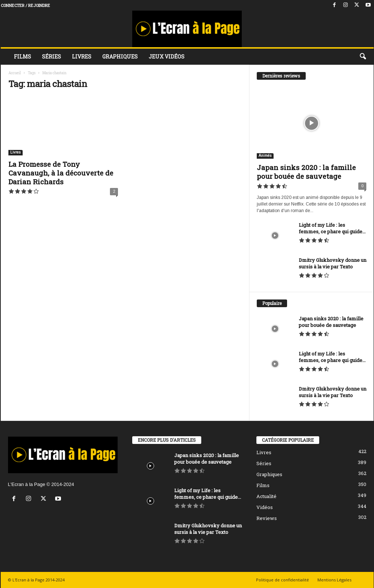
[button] (363, 57)
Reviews (267, 518)
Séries (51, 56)
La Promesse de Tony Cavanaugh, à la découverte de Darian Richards (61, 173)
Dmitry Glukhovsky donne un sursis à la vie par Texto (333, 263)
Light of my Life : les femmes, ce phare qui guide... (332, 228)
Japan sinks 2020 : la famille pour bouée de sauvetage (306, 172)
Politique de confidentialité (283, 580)
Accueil (15, 73)
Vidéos (265, 507)
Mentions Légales (334, 580)
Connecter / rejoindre (25, 5)
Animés (265, 156)
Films (22, 56)
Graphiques (120, 56)
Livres (82, 56)
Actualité (266, 496)
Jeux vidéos (167, 56)
